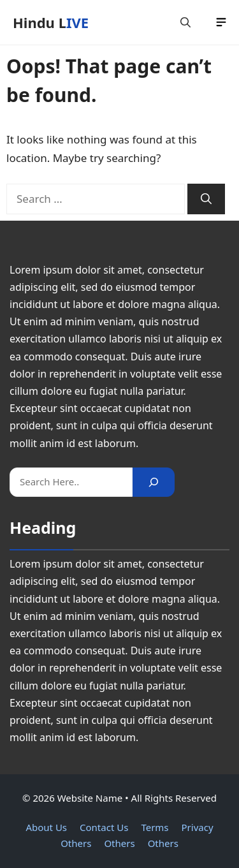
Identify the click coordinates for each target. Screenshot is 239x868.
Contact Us (104, 827)
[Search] (206, 199)
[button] (185, 22)
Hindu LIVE (51, 22)
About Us (46, 827)
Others (76, 843)
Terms (155, 827)
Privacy (198, 827)
